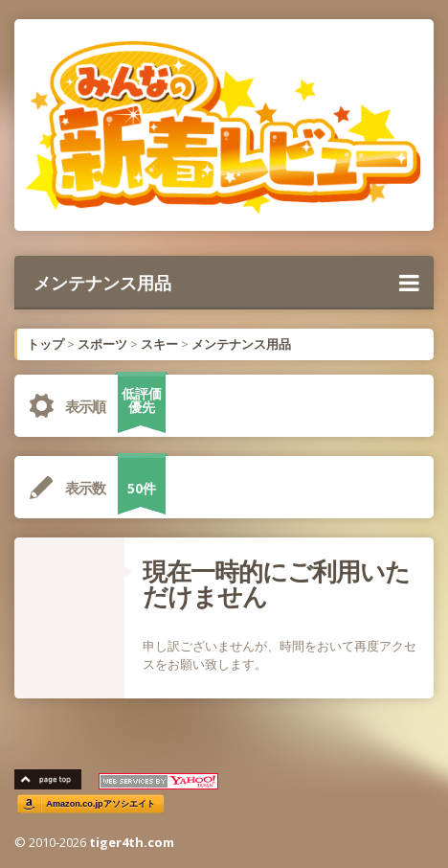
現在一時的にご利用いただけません (276, 583)
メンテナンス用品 (226, 283)
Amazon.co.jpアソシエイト (101, 803)
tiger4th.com (132, 842)
